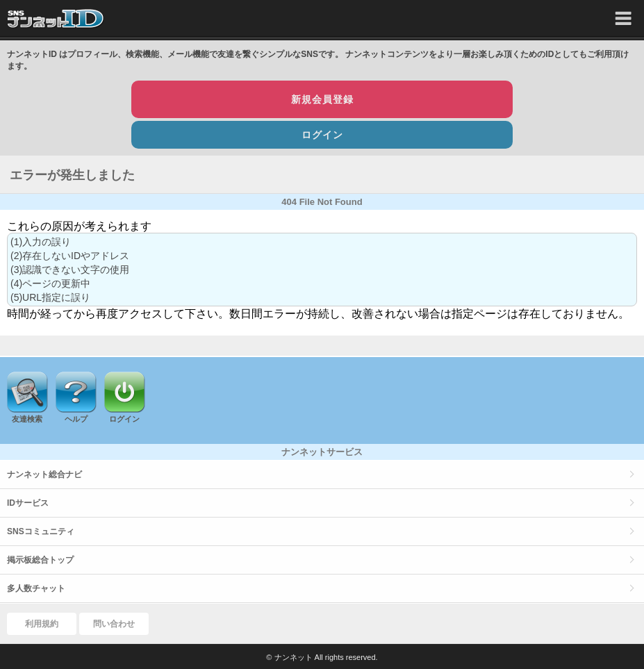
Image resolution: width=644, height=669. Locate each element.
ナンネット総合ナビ (44, 474)
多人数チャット (36, 588)
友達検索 (27, 419)
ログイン (322, 135)
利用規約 (42, 624)
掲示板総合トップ (40, 560)
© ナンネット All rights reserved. (322, 657)
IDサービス (28, 503)
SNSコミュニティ (41, 531)
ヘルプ (76, 419)
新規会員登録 (322, 99)
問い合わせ (114, 624)
